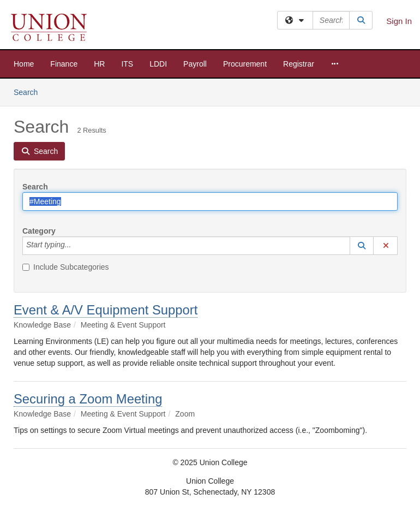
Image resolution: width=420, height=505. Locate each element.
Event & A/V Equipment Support (106, 310)
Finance (64, 64)
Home (24, 64)
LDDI (158, 64)
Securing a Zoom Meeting (88, 399)
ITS (127, 64)
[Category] (77, 246)
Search (30, 91)
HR (99, 64)
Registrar (299, 64)
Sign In (399, 21)
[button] (362, 246)
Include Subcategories (66, 267)
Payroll (195, 64)
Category (39, 231)
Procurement (245, 64)
